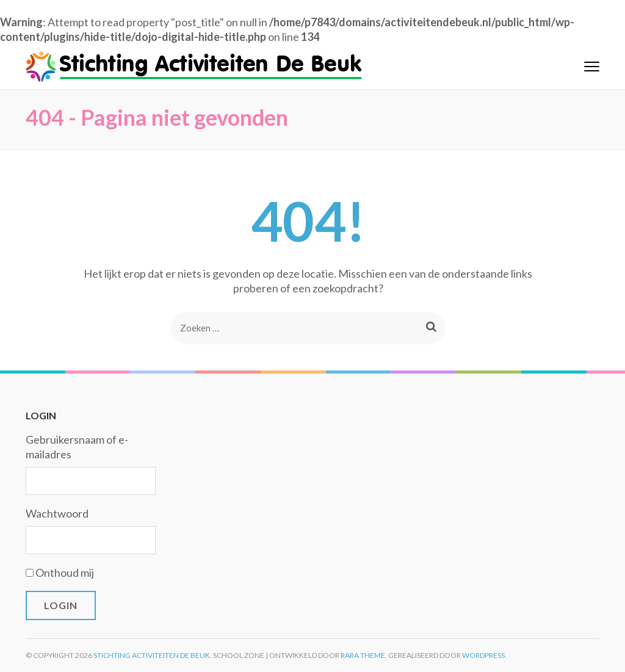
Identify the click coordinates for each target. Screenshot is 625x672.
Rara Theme (363, 655)
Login (61, 605)
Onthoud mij (65, 573)
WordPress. (484, 655)
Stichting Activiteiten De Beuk (152, 655)
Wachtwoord (57, 513)
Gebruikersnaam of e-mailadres (77, 447)
